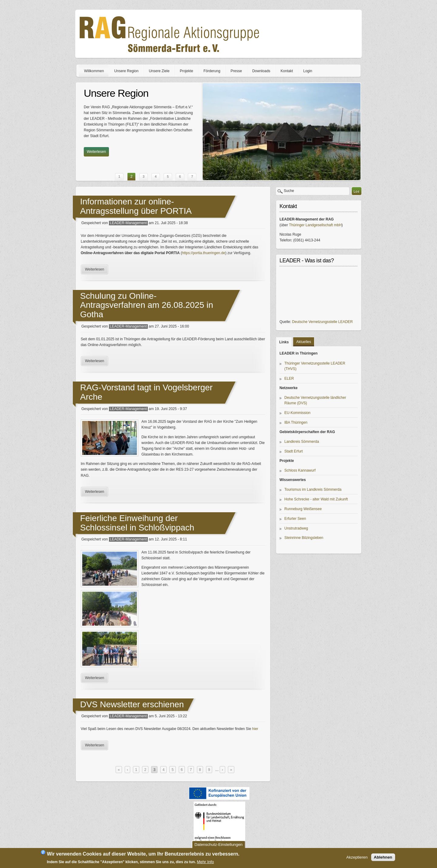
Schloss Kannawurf (300, 470)
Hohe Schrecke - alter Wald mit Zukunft (316, 499)
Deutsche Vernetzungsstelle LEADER (322, 322)
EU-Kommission (297, 413)
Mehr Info (205, 862)
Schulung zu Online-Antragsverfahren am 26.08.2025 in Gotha (147, 305)
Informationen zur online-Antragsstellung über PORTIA (136, 206)
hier (255, 729)
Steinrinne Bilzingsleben (304, 538)
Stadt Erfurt (294, 451)
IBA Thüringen (296, 422)
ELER (289, 378)
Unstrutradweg (296, 528)
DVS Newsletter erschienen (132, 704)
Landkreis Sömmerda (302, 442)
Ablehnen (383, 857)
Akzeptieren (357, 857)
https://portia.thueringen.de (203, 253)
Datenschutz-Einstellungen (219, 844)
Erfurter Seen (295, 519)
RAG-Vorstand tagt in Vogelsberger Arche (146, 392)
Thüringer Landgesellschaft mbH (315, 225)
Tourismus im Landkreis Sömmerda (313, 490)
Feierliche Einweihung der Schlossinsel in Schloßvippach (137, 523)
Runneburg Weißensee (303, 509)
